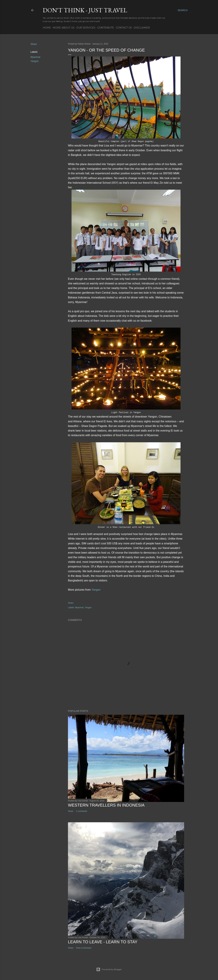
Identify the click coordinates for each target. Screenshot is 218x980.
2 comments (81, 811)
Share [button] (34, 44)
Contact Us (124, 28)
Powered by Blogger (109, 969)
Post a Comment (84, 948)
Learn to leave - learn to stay (103, 942)
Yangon (34, 61)
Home (47, 28)
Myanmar (35, 57)
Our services (86, 28)
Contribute (106, 28)
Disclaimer (142, 28)
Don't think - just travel (85, 10)
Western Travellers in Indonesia (106, 805)
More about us (64, 28)
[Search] (183, 10)
